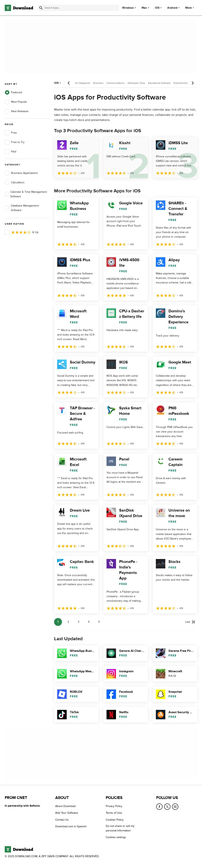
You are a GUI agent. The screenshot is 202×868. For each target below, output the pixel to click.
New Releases (17, 111)
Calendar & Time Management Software (26, 194)
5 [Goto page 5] (99, 622)
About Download (65, 806)
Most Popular (16, 102)
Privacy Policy (114, 806)
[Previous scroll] (69, 83)
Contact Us (62, 820)
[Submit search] (41, 8)
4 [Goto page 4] (89, 622)
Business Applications (21, 173)
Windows (128, 8)
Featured (13, 92)
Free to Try (15, 142)
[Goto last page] (190, 622)
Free (11, 133)
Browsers (98, 83)
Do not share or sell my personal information (120, 828)
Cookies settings (116, 837)
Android (172, 8)
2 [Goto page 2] (68, 622)
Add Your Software (67, 813)
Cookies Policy (115, 820)
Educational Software (159, 83)
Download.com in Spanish (71, 826)
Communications (115, 83)
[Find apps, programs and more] (78, 8)
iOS (157, 8)
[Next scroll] (193, 83)
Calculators (15, 183)
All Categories (83, 83)
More (190, 8)
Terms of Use (114, 813)
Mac (144, 8)
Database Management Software (22, 208)
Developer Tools (136, 83)
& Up (22, 232)
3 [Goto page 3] (79, 622)
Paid (10, 152)
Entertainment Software (186, 83)
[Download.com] (19, 8)
